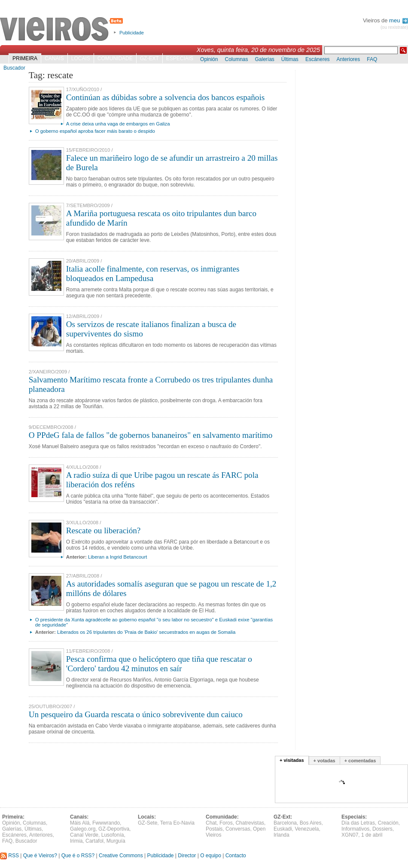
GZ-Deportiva (114, 829)
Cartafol (94, 841)
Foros (226, 823)
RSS (9, 856)
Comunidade (115, 58)
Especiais (180, 58)
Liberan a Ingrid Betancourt (117, 557)
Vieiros (63, 30)
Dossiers (382, 829)
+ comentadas (360, 761)
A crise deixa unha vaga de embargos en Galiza (118, 124)
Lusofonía (113, 835)
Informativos (355, 829)
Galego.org (83, 829)
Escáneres (318, 59)
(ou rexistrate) (394, 27)
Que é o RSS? (78, 856)
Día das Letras (358, 823)
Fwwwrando (106, 823)
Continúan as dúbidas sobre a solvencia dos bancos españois (166, 97)
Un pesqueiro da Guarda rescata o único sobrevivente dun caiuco (136, 714)
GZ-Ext (149, 58)
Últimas (290, 59)
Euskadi (283, 829)
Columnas (236, 59)
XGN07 (350, 835)
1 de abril (372, 835)
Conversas (238, 829)
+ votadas (324, 761)
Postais (214, 829)
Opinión (209, 59)
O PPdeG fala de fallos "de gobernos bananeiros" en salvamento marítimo (151, 435)
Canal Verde (84, 835)
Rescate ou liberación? (104, 530)
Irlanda (282, 835)
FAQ (372, 59)
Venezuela (307, 829)
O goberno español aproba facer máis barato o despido (95, 131)
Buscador (14, 68)
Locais (81, 58)
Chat (211, 823)
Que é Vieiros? (40, 856)
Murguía (116, 841)
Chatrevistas (250, 823)
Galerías (265, 59)
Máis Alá (80, 823)
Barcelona (285, 823)
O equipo (211, 856)
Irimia (76, 841)
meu (399, 20)
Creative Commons (121, 856)
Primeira (25, 58)
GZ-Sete (148, 823)
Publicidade (132, 33)
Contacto (236, 856)
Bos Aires (311, 823)
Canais (54, 58)
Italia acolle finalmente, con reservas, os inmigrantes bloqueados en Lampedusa (153, 274)
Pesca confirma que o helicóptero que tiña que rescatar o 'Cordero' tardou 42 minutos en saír (159, 664)
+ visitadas (292, 760)
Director (187, 856)
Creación (388, 823)
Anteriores (349, 59)
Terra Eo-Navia (177, 823)
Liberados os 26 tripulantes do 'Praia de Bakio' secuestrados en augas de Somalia (146, 632)
